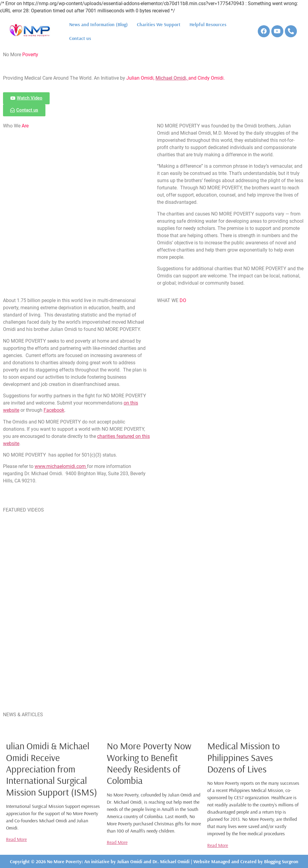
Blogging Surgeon (281, 861)
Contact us (80, 38)
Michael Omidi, (172, 78)
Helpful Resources (208, 24)
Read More (16, 839)
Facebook (54, 410)
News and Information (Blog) (99, 24)
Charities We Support (159, 24)
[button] (26, 98)
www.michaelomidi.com (61, 466)
